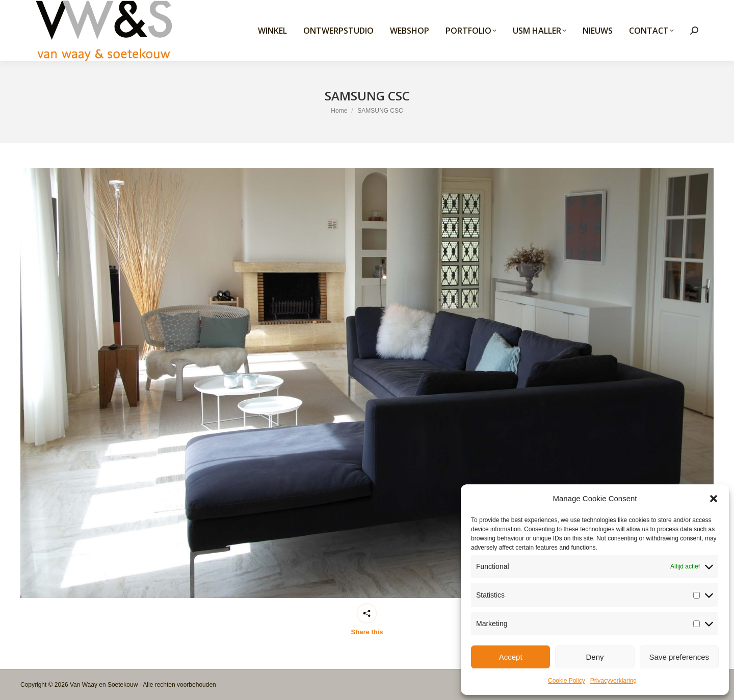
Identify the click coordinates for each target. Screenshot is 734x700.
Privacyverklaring (613, 681)
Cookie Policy (567, 681)
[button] (714, 499)
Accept (511, 657)
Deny (595, 657)
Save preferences (679, 657)
